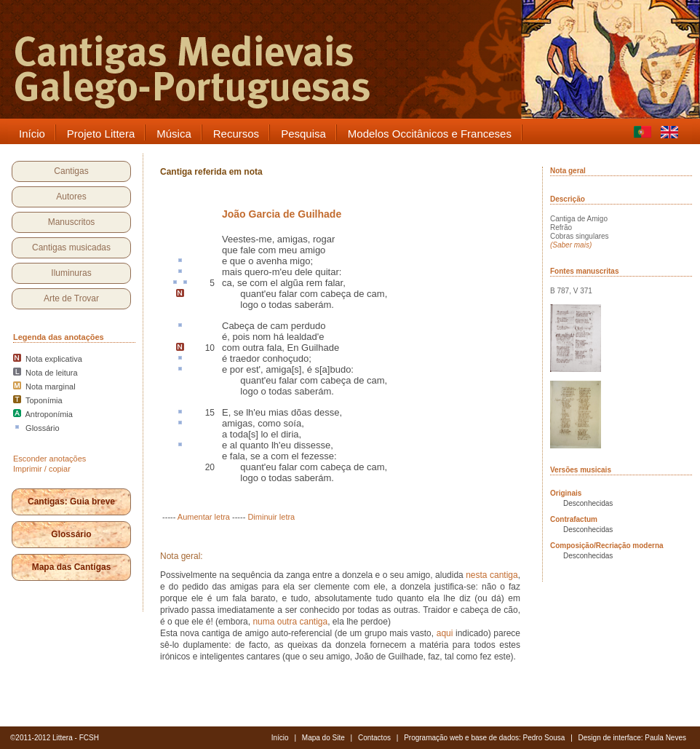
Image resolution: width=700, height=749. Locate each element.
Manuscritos (72, 222)
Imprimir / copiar (42, 469)
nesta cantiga (492, 575)
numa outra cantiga (290, 622)
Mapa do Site (323, 738)
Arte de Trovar (71, 298)
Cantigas (71, 171)
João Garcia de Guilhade (282, 214)
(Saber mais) (571, 245)
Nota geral (568, 171)
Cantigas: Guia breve (71, 502)
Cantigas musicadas (71, 247)
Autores (71, 197)
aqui (445, 633)
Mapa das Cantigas (72, 567)
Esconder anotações (49, 459)
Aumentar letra (204, 517)
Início (280, 738)
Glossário (71, 534)
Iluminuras (71, 273)
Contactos (374, 738)
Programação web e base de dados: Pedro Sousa (484, 738)
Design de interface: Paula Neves (632, 738)
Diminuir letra (271, 517)
